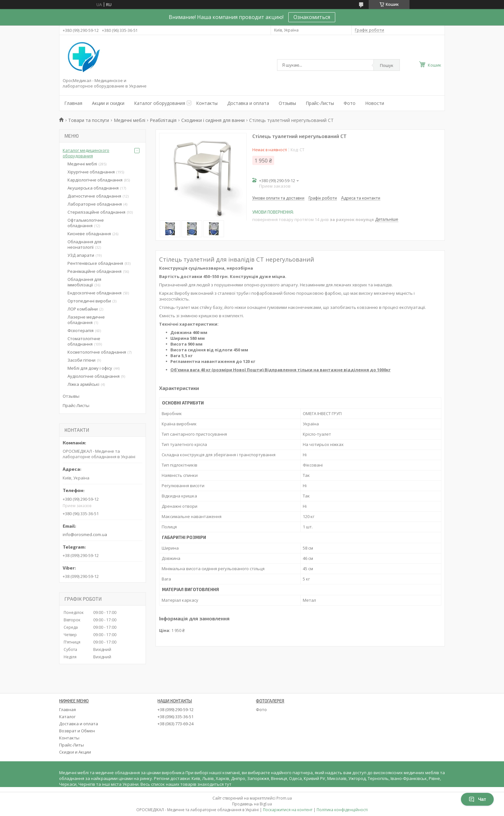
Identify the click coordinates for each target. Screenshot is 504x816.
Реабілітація (163, 120)
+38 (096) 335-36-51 (175, 717)
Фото (350, 103)
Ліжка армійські (83, 384)
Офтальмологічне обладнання (86, 223)
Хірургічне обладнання (91, 172)
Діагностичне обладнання (94, 196)
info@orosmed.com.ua (85, 534)
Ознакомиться (312, 17)
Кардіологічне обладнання (95, 180)
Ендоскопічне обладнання (94, 293)
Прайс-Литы (72, 745)
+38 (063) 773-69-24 (175, 724)
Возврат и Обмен (77, 731)
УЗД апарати (81, 255)
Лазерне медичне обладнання (86, 320)
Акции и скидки (108, 103)
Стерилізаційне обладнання (96, 212)
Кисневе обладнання (89, 234)
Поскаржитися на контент (288, 810)
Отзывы (287, 103)
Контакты (207, 103)
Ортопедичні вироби (89, 301)
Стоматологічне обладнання (84, 341)
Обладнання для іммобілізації (84, 282)
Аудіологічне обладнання (94, 376)
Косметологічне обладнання (97, 352)
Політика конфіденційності (342, 810)
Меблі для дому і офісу (90, 368)
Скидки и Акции (75, 752)
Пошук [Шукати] (387, 65)
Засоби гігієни (81, 360)
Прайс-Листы (320, 103)
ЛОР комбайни (83, 309)
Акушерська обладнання (93, 188)
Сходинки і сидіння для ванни (213, 120)
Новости (375, 103)
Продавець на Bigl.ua (252, 804)
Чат (477, 799)
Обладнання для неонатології (84, 244)
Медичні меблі (130, 120)
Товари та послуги (89, 120)
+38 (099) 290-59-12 (175, 709)
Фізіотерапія (81, 330)
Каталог (67, 717)
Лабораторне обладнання (95, 204)
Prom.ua (284, 798)
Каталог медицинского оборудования (86, 153)
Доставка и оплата (248, 103)
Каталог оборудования (160, 103)
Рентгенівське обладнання (95, 263)
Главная (73, 103)
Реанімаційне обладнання (94, 271)
